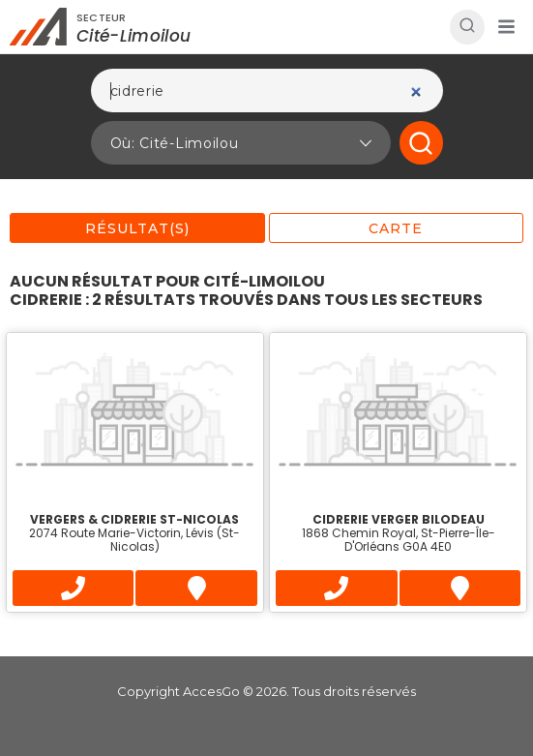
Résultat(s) (137, 228)
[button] (506, 27)
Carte (396, 228)
